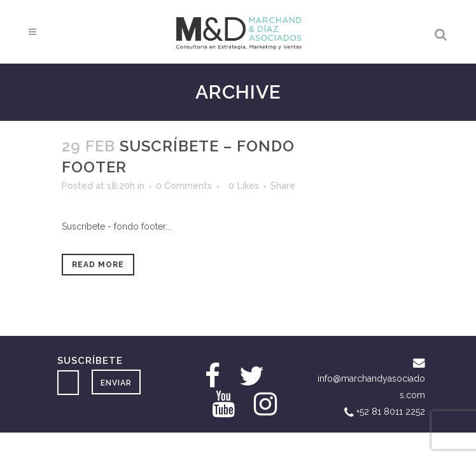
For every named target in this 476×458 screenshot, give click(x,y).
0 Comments (184, 186)
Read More (98, 265)
